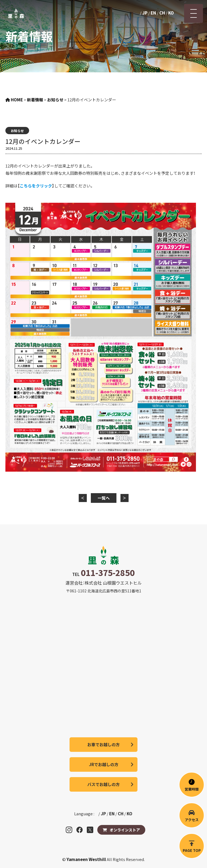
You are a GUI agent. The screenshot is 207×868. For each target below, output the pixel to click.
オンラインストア (125, 830)
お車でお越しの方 (103, 744)
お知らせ (17, 131)
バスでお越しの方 (103, 784)
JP (145, 13)
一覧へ (104, 498)
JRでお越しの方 (104, 764)
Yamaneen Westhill (87, 859)
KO (171, 13)
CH (162, 13)
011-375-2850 (108, 572)
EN (153, 13)
